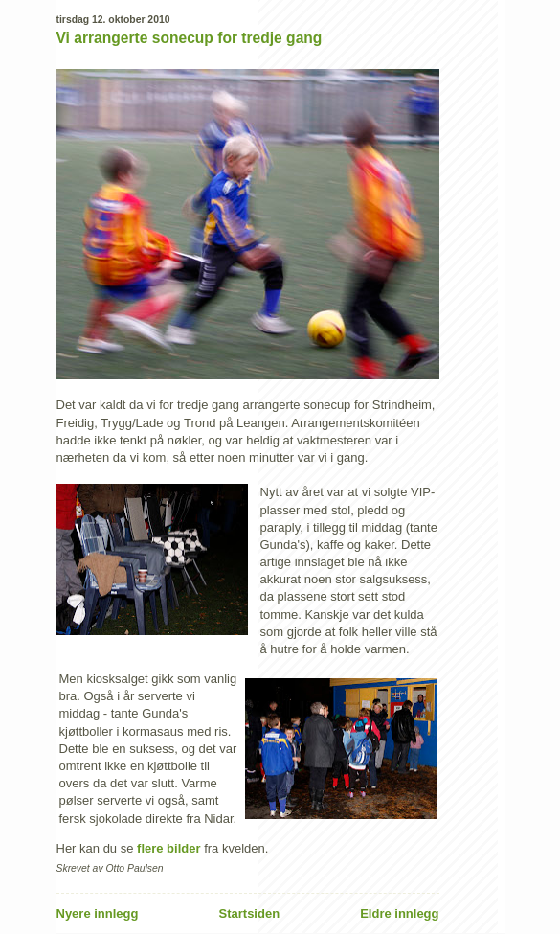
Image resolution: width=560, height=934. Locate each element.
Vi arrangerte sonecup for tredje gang (190, 38)
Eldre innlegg (399, 913)
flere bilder (168, 848)
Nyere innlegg (98, 913)
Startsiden (250, 913)
